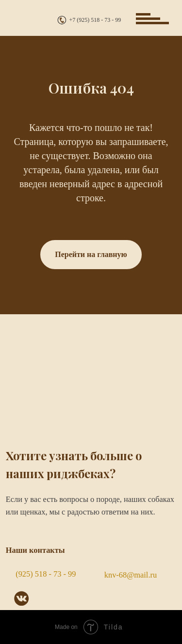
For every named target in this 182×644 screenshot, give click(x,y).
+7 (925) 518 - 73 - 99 (95, 20)
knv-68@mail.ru (131, 575)
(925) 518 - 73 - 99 (46, 574)
